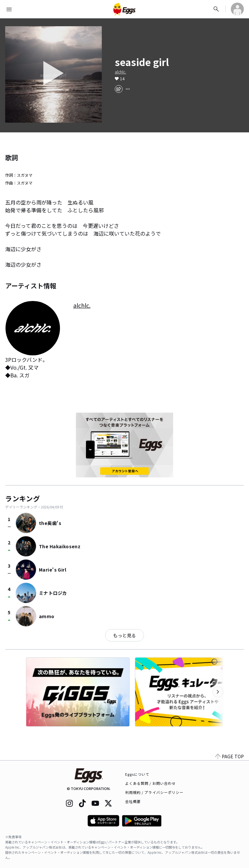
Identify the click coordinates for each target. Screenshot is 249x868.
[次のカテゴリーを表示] (218, 692)
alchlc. (120, 72)
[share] (119, 89)
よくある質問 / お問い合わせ (151, 783)
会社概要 (133, 801)
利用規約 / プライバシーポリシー (154, 792)
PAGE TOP (230, 756)
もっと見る (124, 635)
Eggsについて (137, 774)
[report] (128, 89)
